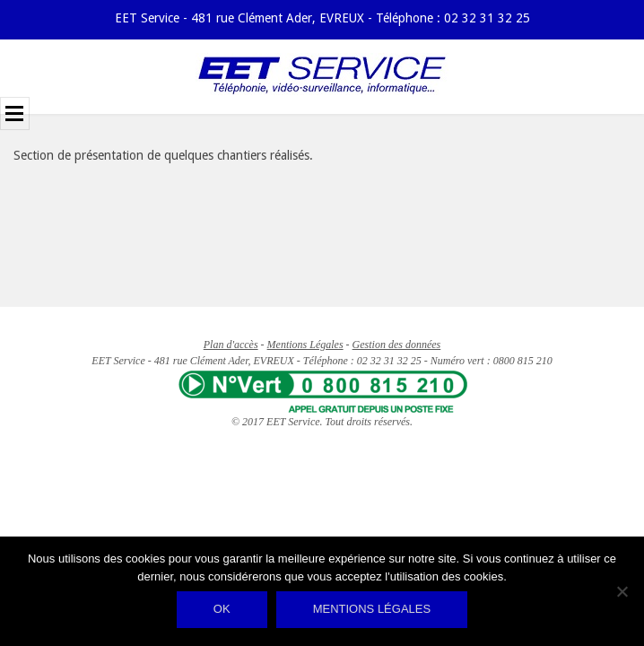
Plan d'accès (231, 345)
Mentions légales (372, 609)
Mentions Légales (305, 345)
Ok (222, 609)
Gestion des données (397, 345)
